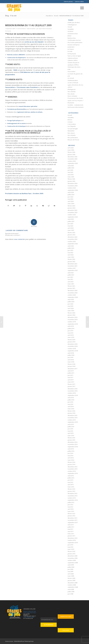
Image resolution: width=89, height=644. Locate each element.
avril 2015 (71, 433)
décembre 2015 (72, 415)
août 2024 (71, 192)
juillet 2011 (71, 527)
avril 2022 (71, 255)
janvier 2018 (71, 366)
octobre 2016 (72, 393)
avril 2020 (71, 308)
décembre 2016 (72, 389)
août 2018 (71, 353)
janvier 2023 (71, 235)
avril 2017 (71, 380)
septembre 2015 (73, 422)
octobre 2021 (72, 268)
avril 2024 (71, 201)
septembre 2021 (73, 270)
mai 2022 (70, 253)
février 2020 (71, 313)
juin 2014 (70, 453)
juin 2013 (70, 480)
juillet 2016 (71, 400)
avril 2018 (71, 360)
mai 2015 (70, 431)
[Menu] (81, 8)
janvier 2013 (71, 491)
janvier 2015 (71, 440)
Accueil (70, 27)
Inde (69, 69)
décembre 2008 (72, 583)
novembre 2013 (73, 469)
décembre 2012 (72, 493)
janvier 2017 (71, 386)
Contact (70, 122)
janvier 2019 (71, 342)
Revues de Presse (73, 140)
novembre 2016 (73, 391)
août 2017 (71, 371)
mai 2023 (70, 226)
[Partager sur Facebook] (8, 206)
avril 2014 (71, 458)
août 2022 (71, 246)
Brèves (70, 120)
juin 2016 (70, 402)
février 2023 (71, 233)
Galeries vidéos (79, 2)
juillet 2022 (71, 248)
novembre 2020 (73, 293)
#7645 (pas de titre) (74, 22)
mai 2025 (70, 172)
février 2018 (71, 364)
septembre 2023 (73, 217)
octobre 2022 (72, 241)
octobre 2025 (72, 161)
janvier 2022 (71, 262)
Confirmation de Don (74, 40)
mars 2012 (71, 511)
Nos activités (72, 92)
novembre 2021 (73, 266)
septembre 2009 (73, 563)
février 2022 (71, 259)
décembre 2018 (72, 344)
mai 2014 (70, 456)
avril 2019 (71, 335)
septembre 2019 (73, 324)
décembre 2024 (72, 183)
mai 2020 (70, 306)
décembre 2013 (72, 467)
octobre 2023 (72, 215)
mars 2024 (71, 203)
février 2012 (71, 514)
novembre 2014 (73, 444)
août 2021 (71, 273)
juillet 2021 (71, 275)
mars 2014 (71, 460)
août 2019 (71, 326)
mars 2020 (71, 311)
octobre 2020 (72, 295)
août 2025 (71, 166)
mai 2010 (70, 547)
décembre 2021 (72, 264)
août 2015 (71, 424)
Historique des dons (74, 67)
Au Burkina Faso (73, 34)
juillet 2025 (71, 168)
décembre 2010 (72, 538)
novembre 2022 (73, 239)
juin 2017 (70, 375)
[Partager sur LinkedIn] (31, 206)
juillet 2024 (71, 195)
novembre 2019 (73, 320)
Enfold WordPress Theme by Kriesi (24, 641)
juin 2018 (70, 357)
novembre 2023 (73, 212)
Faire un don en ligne (74, 56)
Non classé (71, 133)
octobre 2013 (72, 471)
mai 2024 (70, 199)
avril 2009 (71, 574)
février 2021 (71, 286)
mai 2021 (70, 279)
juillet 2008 (71, 592)
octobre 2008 (72, 585)
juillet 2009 (71, 567)
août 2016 (71, 398)
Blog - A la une (11, 16)
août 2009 (71, 565)
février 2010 (71, 551)
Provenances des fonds (75, 98)
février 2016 (71, 411)
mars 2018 (71, 362)
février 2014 (71, 462)
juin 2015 (70, 429)
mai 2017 (70, 377)
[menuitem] (68, 2)
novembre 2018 (73, 346)
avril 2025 (71, 175)
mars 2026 (71, 150)
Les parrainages (73, 129)
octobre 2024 (72, 188)
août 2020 (71, 299)
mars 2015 (71, 436)
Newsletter (71, 131)
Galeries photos (68, 2)
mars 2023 (71, 230)
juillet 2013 (71, 478)
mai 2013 (70, 482)
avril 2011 (71, 531)
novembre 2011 (73, 520)
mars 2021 (71, 284)
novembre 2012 (73, 496)
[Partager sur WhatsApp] (20, 206)
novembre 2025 (73, 159)
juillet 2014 (71, 451)
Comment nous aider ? (66, 616)
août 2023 (71, 219)
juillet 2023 (71, 221)
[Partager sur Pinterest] (26, 206)
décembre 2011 (72, 518)
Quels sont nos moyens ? (76, 101)
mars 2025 (71, 177)
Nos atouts (71, 94)
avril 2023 (71, 228)
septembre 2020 (73, 297)
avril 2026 (71, 148)
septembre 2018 (73, 351)
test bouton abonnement (76, 107)
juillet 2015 (71, 427)
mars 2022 (71, 257)
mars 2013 (71, 487)
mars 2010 (71, 549)
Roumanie (71, 103)
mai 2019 (70, 333)
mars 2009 (71, 576)
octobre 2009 (72, 560)
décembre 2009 (72, 556)
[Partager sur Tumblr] (37, 206)
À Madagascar (72, 25)
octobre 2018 (72, 349)
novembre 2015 (73, 418)
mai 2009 (70, 571)
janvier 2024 (71, 208)
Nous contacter (72, 96)
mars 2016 (71, 409)
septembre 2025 (73, 163)
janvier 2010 (71, 554)
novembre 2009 (73, 558)
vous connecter (19, 239)
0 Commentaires (21, 29)
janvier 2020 (71, 315)
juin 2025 (70, 170)
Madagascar (72, 89)
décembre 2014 (72, 442)
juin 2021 (70, 277)
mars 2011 (71, 534)
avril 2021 (71, 282)
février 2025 (71, 179)
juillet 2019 (71, 328)
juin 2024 (70, 197)
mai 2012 (70, 507)
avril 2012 (71, 509)
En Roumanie (72, 54)
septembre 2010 (73, 543)
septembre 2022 (73, 244)
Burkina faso (72, 38)
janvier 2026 (71, 154)
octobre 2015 (72, 420)
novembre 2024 (73, 186)
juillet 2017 (71, 373)
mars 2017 (71, 382)
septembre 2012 (73, 500)
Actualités (32, 29)
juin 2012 (70, 505)
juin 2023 (70, 224)
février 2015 (71, 438)
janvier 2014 (71, 464)
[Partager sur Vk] (43, 206)
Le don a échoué (73, 83)
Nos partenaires (73, 138)
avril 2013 (71, 485)
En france (71, 49)
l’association (72, 71)
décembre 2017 (72, 369)
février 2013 (71, 489)
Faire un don (66, 630)
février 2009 (71, 578)
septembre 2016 (73, 395)
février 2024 (71, 206)
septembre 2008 (73, 587)
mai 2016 (70, 404)
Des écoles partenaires (75, 42)
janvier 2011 (71, 536)
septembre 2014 (73, 447)
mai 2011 (70, 529)
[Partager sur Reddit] (49, 206)
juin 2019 (70, 331)
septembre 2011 (73, 522)
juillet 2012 (71, 502)
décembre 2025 (72, 157)
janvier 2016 (71, 413)
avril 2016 (71, 406)
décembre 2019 (72, 317)
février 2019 (71, 340)
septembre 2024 (73, 190)
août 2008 (71, 589)
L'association (72, 124)
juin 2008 (70, 594)
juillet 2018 (71, 355)
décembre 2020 (72, 290)
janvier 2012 (71, 516)
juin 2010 (70, 545)
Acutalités (71, 29)
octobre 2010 (72, 540)
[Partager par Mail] (54, 206)
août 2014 (71, 449)
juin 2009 (70, 569)
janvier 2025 (71, 181)
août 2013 (71, 476)
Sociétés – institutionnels (75, 105)
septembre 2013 (73, 473)
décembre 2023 (72, 210)
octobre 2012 (72, 498)
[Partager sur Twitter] (14, 206)
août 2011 (71, 525)
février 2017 (71, 384)
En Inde (70, 51)
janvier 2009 (71, 580)
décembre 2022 (72, 237)
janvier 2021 (71, 288)
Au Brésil (70, 31)
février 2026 (71, 152)
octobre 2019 (72, 322)
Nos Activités (72, 135)
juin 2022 (70, 250)
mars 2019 (71, 337)
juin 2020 (70, 304)
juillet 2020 (71, 302)
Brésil (69, 36)
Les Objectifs (72, 126)
